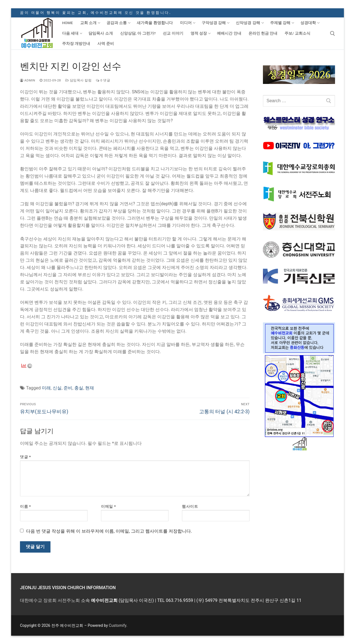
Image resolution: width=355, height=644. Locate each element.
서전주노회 (69, 600)
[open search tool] (333, 34)
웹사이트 (190, 506)
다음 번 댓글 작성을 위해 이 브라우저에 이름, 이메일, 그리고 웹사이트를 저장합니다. (109, 531)
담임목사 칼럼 (78, 80)
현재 (90, 388)
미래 (46, 388)
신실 (57, 388)
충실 (79, 388)
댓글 (25, 457)
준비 (68, 388)
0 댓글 (103, 80)
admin (28, 80)
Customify (117, 625)
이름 (25, 506)
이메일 (108, 506)
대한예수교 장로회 (38, 600)
